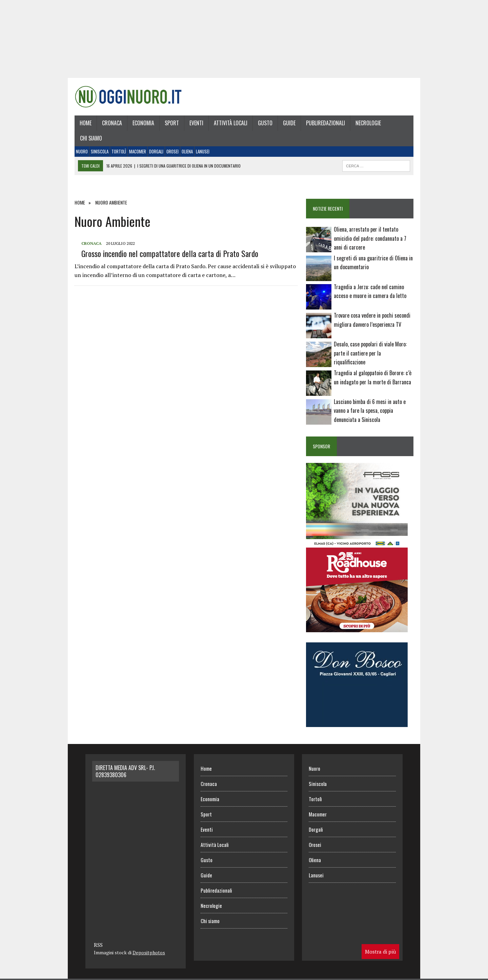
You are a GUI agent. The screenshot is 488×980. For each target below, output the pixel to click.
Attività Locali (231, 123)
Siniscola (100, 151)
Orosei (172, 151)
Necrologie (368, 123)
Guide (289, 123)
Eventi (196, 123)
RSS (98, 945)
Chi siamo (91, 138)
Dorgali (156, 151)
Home (86, 123)
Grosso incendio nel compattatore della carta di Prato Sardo (170, 253)
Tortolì (119, 151)
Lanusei (203, 151)
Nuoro (82, 151)
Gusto (265, 123)
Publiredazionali (326, 123)
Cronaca (112, 123)
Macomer (138, 151)
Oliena (187, 151)
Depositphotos (149, 952)
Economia (143, 123)
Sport (172, 123)
